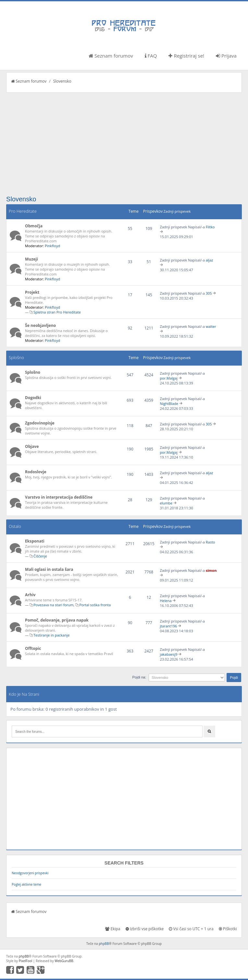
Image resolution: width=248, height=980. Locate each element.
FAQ (151, 56)
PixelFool (26, 961)
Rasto (211, 542)
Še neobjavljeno (40, 325)
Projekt (32, 292)
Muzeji (31, 259)
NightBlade (169, 403)
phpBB (104, 944)
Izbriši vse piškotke (145, 929)
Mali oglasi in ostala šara (49, 569)
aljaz (210, 260)
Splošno (16, 357)
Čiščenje (40, 556)
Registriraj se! (186, 56)
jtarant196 (168, 626)
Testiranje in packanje (51, 635)
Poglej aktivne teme (26, 884)
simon (211, 570)
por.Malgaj (168, 378)
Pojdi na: (139, 677)
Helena (166, 601)
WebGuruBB (64, 961)
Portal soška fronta (95, 605)
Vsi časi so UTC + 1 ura (191, 929)
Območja (34, 226)
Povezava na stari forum (54, 605)
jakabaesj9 (168, 654)
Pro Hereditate (23, 211)
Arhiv (30, 595)
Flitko (210, 227)
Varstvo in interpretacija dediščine (59, 497)
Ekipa (113, 929)
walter (211, 326)
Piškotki (228, 929)
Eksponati (35, 541)
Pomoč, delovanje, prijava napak (57, 620)
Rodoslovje (36, 472)
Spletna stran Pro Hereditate (57, 312)
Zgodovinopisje (40, 423)
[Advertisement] (124, 141)
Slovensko (62, 81)
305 (209, 293)
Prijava (226, 56)
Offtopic (33, 648)
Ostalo (15, 526)
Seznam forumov (111, 56)
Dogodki (33, 398)
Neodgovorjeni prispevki (30, 873)
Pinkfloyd (52, 246)
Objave (32, 446)
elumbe (166, 503)
